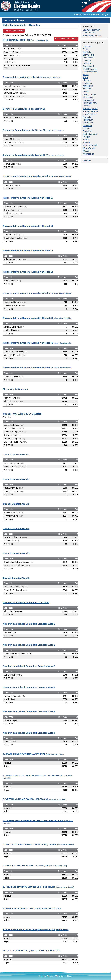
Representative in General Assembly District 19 (37, 293)
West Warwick (89, 148)
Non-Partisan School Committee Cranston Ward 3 (29, 666)
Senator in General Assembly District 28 (33, 155)
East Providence (90, 72)
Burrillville (87, 52)
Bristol (85, 49)
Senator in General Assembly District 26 (24, 109)
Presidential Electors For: (26, 40)
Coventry (87, 60)
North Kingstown (90, 109)
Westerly (87, 151)
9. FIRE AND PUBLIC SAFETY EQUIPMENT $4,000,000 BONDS (36, 929)
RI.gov (105, 14)
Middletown (88, 97)
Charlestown (88, 58)
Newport (86, 106)
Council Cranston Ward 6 (16, 578)
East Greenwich (90, 69)
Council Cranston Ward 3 (16, 504)
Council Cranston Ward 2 (16, 479)
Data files (87, 160)
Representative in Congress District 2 (32, 77)
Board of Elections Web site (87, 14)
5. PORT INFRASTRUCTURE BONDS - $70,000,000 (39, 844)
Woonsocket (88, 154)
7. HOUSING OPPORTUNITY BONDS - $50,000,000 (38, 887)
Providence (88, 123)
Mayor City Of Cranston (15, 389)
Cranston (87, 63)
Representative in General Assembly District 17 (28, 251)
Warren (86, 140)
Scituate (86, 128)
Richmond (87, 126)
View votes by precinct (14, 31)
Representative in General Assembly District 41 (37, 343)
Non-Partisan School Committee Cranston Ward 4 (29, 687)
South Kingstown (90, 134)
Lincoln (86, 92)
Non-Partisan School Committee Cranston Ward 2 (29, 645)
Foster (86, 77)
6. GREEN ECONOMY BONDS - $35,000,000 (35, 866)
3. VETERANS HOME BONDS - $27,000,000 (35, 799)
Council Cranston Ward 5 (16, 553)
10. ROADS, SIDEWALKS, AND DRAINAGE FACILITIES (32, 951)
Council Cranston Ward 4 (16, 529)
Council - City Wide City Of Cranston (22, 414)
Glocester (87, 80)
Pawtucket (87, 117)
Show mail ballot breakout (66, 38)
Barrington (87, 46)
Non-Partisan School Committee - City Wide (26, 603)
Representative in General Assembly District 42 (37, 368)
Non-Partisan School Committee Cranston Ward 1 (29, 624)
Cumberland (88, 66)
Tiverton (86, 137)
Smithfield (87, 131)
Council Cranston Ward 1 (16, 454)
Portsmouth (88, 120)
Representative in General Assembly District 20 (37, 318)
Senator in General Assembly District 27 (33, 130)
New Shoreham (90, 103)
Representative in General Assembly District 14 (37, 176)
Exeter (86, 75)
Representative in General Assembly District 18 (28, 272)
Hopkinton (87, 83)
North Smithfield (90, 114)
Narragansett (89, 100)
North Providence (90, 111)
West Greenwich (90, 145)
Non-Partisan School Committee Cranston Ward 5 (29, 712)
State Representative (92, 36)
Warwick (86, 142)
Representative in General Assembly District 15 (28, 198)
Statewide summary (92, 30)
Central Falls (88, 55)
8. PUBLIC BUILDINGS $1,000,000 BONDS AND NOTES (32, 908)
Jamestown (88, 86)
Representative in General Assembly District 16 (28, 226)
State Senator (89, 33)
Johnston (87, 89)
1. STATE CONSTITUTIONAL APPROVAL (33, 754)
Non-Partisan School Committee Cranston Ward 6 (29, 733)
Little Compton (89, 94)
